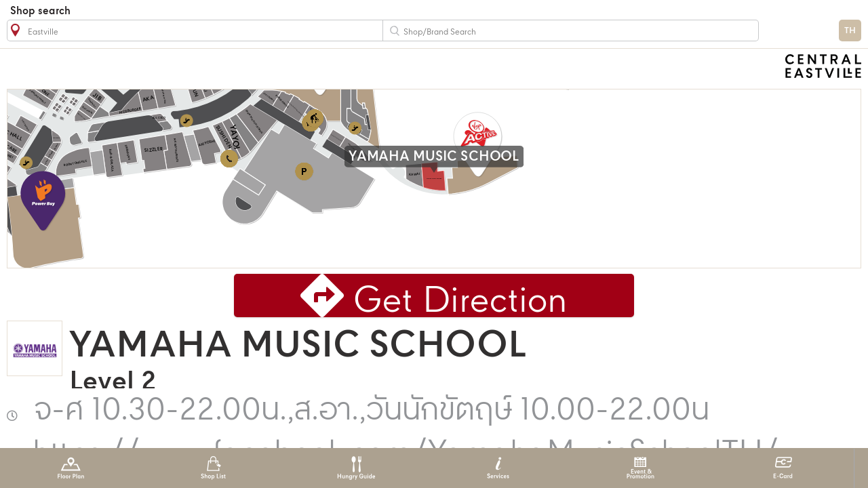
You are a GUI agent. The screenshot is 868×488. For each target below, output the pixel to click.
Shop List (213, 468)
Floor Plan (71, 468)
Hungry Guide (356, 468)
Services (498, 468)
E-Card (783, 468)
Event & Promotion (640, 468)
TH (850, 31)
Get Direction (460, 302)
